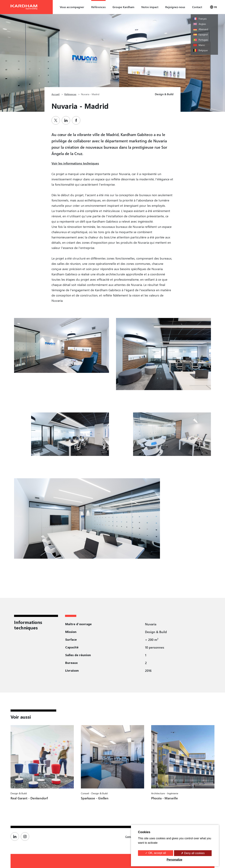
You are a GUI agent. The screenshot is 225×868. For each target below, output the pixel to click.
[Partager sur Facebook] (77, 120)
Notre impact (150, 7)
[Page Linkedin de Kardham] (16, 837)
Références (98, 7)
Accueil (56, 94)
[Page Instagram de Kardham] (26, 837)
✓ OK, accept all (155, 853)
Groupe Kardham (123, 7)
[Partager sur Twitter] (57, 120)
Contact (197, 7)
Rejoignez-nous (175, 7)
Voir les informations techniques (75, 163)
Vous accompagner (72, 7)
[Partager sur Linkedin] (67, 120)
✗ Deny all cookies (193, 853)
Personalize (174, 860)
